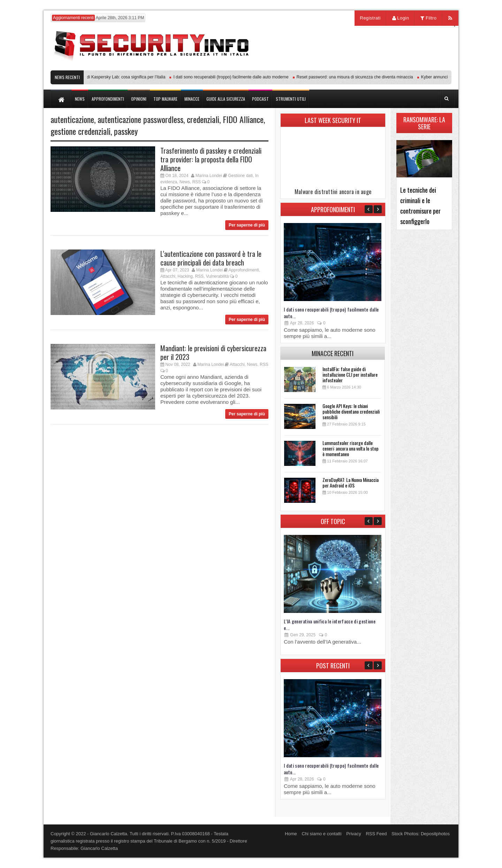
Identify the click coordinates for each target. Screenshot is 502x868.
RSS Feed (376, 834)
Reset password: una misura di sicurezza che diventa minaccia (357, 77)
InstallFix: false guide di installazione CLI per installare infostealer (350, 374)
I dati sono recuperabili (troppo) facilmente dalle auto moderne (233, 77)
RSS (196, 182)
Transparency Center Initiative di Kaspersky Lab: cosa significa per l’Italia (100, 77)
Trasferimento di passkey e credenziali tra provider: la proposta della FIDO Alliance (211, 159)
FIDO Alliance (243, 119)
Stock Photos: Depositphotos (421, 834)
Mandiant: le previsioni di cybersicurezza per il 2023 (213, 352)
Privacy (354, 834)
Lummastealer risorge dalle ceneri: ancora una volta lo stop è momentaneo (351, 448)
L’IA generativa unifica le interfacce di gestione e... (330, 624)
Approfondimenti (244, 270)
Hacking (185, 276)
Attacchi (168, 276)
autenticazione (72, 119)
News (185, 182)
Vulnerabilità (218, 276)
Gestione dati (240, 176)
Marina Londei (209, 176)
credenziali (203, 119)
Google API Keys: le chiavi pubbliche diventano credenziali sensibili (351, 411)
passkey (126, 131)
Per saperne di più (247, 225)
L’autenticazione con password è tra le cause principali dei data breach (211, 258)
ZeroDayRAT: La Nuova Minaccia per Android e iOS (351, 482)
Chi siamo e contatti (321, 834)
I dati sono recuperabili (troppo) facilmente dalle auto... (331, 313)
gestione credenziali (81, 131)
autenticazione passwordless (140, 119)
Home (291, 834)
